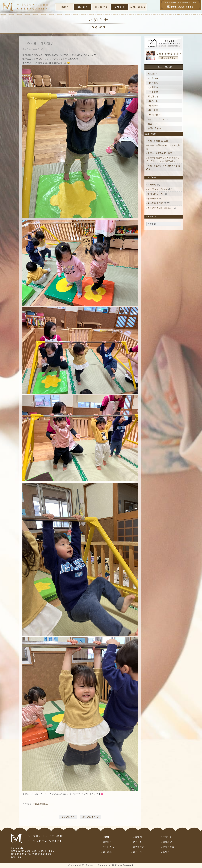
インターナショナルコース (163, 119)
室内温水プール (155, 194)
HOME (106, 837)
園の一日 (154, 101)
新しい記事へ (89, 817)
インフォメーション (158, 189)
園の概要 (154, 83)
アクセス (154, 92)
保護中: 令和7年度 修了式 (161, 153)
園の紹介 (152, 74)
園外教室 (154, 110)
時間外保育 (155, 115)
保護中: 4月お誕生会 (158, 141)
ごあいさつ (155, 78)
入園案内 (154, 87)
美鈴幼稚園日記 (41, 804)
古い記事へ (69, 817)
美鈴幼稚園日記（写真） (160, 208)
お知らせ (152, 124)
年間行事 (154, 106)
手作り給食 (153, 199)
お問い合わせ (155, 128)
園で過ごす (153, 97)
